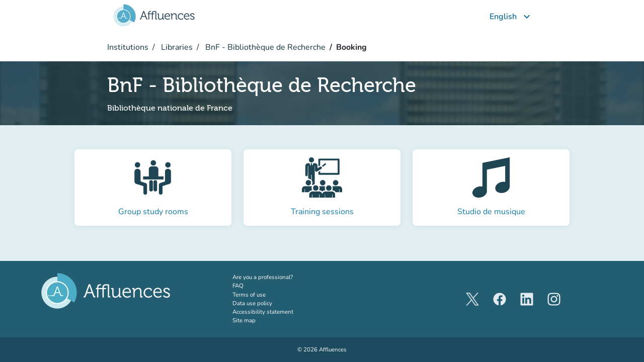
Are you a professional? (275, 277)
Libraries (176, 47)
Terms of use (249, 295)
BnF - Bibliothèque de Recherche (264, 47)
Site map (244, 320)
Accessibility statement (263, 312)
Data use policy (252, 303)
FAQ (238, 286)
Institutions (128, 47)
